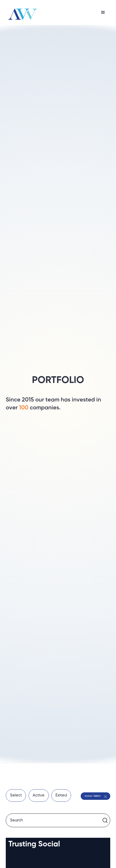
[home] (21, 12)
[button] (103, 12)
